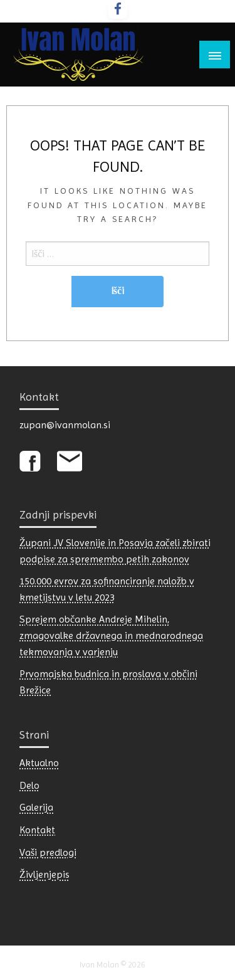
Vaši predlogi (48, 852)
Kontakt (37, 830)
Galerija (36, 807)
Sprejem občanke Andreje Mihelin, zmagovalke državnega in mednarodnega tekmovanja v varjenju (111, 635)
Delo (29, 785)
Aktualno (39, 763)
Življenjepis (44, 874)
